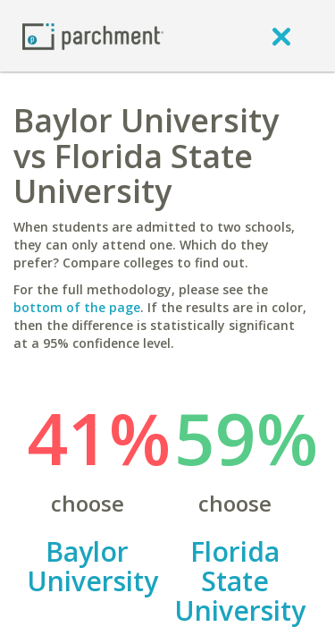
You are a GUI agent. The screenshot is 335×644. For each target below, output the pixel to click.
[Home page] (93, 35)
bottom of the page (77, 307)
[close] (281, 36)
